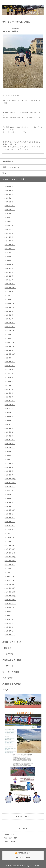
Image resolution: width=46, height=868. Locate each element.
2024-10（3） (10, 237)
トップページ (8, 666)
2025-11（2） (10, 206)
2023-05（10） (10, 303)
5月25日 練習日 (10, 31)
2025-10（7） (10, 210)
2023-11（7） (10, 280)
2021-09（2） (10, 381)
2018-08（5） (10, 502)
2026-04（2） (10, 186)
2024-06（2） (10, 253)
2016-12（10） (10, 576)
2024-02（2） (10, 268)
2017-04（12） (10, 561)
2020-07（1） (10, 424)
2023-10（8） (10, 284)
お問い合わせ (8, 648)
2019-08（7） (10, 456)
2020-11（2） (10, 409)
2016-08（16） (10, 592)
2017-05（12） (10, 557)
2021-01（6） (10, 401)
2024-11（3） (10, 233)
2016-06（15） (10, 600)
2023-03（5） (10, 311)
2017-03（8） (10, 565)
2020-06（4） (10, 428)
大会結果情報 (8, 161)
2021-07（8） (10, 389)
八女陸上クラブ (17, 866)
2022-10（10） (10, 331)
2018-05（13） (10, 510)
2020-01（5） (10, 440)
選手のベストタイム (11, 167)
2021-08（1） (10, 385)
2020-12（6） (10, 405)
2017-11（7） (10, 534)
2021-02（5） (10, 397)
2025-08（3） (10, 214)
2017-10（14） (10, 537)
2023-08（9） (10, 292)
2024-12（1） (10, 229)
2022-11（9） (10, 327)
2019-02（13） (10, 479)
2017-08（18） (10, 545)
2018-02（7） (10, 522)
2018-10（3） (10, 495)
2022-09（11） (10, 335)
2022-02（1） (10, 362)
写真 (4, 173)
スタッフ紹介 (8, 678)
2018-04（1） (10, 514)
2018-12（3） (10, 487)
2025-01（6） (10, 225)
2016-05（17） (10, 604)
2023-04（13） (10, 307)
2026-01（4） (10, 198)
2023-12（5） (10, 276)
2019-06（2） (10, 463)
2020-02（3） (10, 436)
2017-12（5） (10, 530)
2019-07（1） (10, 459)
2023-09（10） (10, 288)
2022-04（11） (10, 354)
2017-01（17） (10, 573)
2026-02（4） (10, 194)
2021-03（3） (10, 393)
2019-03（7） (10, 475)
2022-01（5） (10, 366)
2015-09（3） (10, 627)
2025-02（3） (10, 221)
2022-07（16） (10, 342)
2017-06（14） (10, 553)
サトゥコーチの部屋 (11, 672)
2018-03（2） (10, 518)
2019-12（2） (10, 444)
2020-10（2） (10, 413)
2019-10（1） (10, 448)
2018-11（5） (10, 491)
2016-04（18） (10, 608)
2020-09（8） (10, 417)
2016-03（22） (10, 612)
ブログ (5, 690)
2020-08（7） (10, 420)
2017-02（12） (10, 569)
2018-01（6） (10, 526)
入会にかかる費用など (12, 684)
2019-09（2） (10, 452)
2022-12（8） (10, 323)
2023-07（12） (10, 296)
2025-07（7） (10, 218)
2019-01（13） (10, 483)
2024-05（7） (10, 257)
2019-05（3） (10, 467)
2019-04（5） (10, 471)
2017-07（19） (10, 549)
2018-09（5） (10, 498)
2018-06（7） (10, 506)
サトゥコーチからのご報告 (13, 179)
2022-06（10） (10, 346)
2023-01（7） (10, 319)
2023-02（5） (10, 315)
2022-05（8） (10, 350)
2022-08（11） (10, 338)
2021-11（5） (10, 374)
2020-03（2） (10, 432)
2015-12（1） (10, 623)
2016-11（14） (10, 580)
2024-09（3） (10, 241)
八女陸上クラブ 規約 (12, 660)
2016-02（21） (10, 615)
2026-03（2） (10, 190)
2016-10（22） (10, 584)
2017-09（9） (10, 541)
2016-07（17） (10, 596)
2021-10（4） (10, 378)
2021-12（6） (10, 370)
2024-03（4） (10, 264)
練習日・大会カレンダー (13, 642)
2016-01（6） (10, 619)
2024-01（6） (10, 272)
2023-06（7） (10, 299)
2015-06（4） (10, 635)
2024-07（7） (10, 249)
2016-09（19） (10, 588)
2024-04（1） (10, 260)
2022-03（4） (10, 358)
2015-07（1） (10, 631)
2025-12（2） (10, 202)
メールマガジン (9, 654)
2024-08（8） (10, 245)
